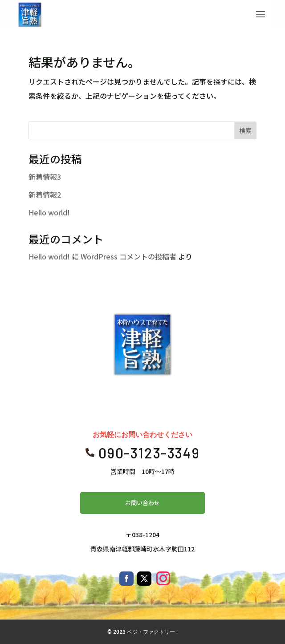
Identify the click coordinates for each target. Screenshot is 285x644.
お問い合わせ (142, 503)
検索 (245, 130)
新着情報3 (45, 177)
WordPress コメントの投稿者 (128, 256)
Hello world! (49, 212)
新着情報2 (45, 194)
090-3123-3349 (149, 453)
